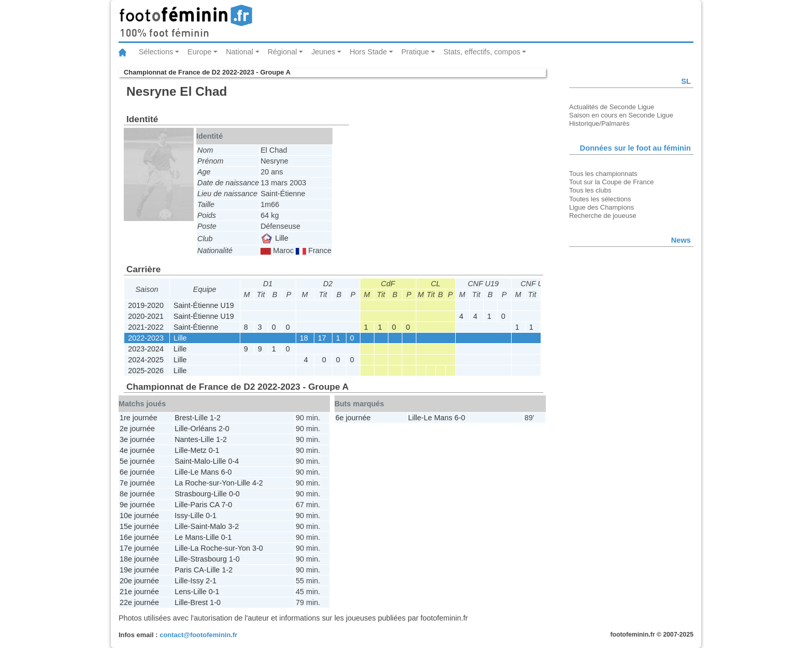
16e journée (139, 537)
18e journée (139, 559)
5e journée (137, 461)
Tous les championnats (603, 174)
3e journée (137, 439)
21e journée (139, 592)
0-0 (234, 494)
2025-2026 (146, 371)
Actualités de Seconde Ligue (612, 107)
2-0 (224, 429)
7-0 (227, 505)
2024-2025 (146, 360)
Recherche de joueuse (603, 216)
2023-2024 (146, 349)
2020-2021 (146, 316)
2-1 (211, 581)
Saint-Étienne (196, 327)
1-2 (215, 418)
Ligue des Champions (601, 207)
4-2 (258, 483)
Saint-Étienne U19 (204, 305)
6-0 (227, 472)
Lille (275, 238)
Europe (199, 52)
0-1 (214, 450)
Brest (183, 418)
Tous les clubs (590, 190)
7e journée (137, 483)
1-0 (234, 559)
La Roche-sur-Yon (204, 483)
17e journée (139, 548)
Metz (199, 450)
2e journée (137, 429)
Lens (183, 592)
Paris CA (205, 505)
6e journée (137, 472)
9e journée (137, 505)
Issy (181, 516)
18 (304, 338)
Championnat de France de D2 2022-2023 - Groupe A (207, 72)
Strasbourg (193, 494)
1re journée (139, 418)
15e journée (139, 526)
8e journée (137, 494)
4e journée (137, 450)
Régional (282, 52)
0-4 (233, 461)
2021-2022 (146, 327)
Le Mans (205, 472)
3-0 (258, 548)
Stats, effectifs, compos (482, 52)
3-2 (233, 526)
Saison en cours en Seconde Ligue (621, 115)
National (240, 52)
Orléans (204, 429)
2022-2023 (146, 338)
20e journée (139, 581)
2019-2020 (146, 305)
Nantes (186, 439)
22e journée (139, 602)
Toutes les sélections (600, 199)
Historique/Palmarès (599, 123)
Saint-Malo (192, 461)
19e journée (139, 570)
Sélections (156, 52)
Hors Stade (368, 52)
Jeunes (323, 52)
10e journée (139, 516)
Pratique (415, 52)
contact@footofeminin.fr (198, 635)
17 (322, 338)
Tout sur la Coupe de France (611, 182)
